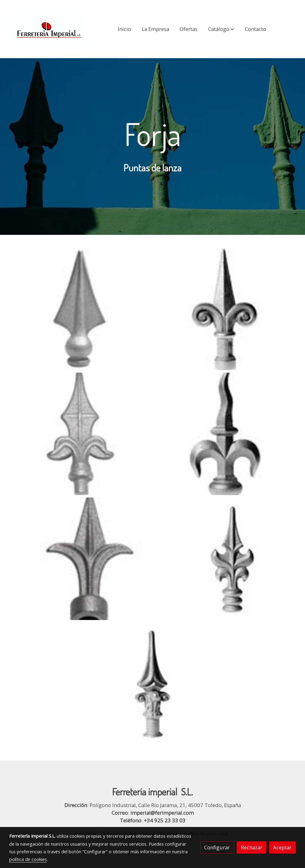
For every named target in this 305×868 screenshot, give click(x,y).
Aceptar (282, 847)
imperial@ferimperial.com (162, 813)
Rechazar (252, 847)
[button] (221, 29)
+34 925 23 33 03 (165, 820)
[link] (48, 29)
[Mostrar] (80, 309)
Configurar (217, 847)
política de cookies (28, 859)
